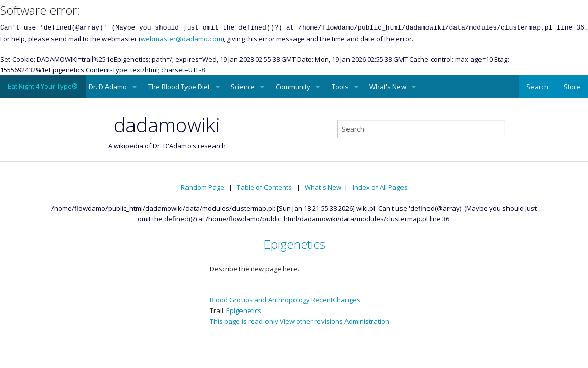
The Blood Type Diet (179, 87)
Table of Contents (264, 187)
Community (293, 87)
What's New (388, 87)
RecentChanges (336, 300)
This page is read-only (244, 321)
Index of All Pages (380, 187)
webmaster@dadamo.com (181, 39)
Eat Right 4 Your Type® (43, 86)
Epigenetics (294, 244)
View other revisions (311, 321)
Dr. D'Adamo (108, 87)
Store (572, 87)
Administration (367, 321)
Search (537, 87)
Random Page (203, 187)
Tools (340, 87)
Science (243, 87)
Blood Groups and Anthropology (260, 300)
